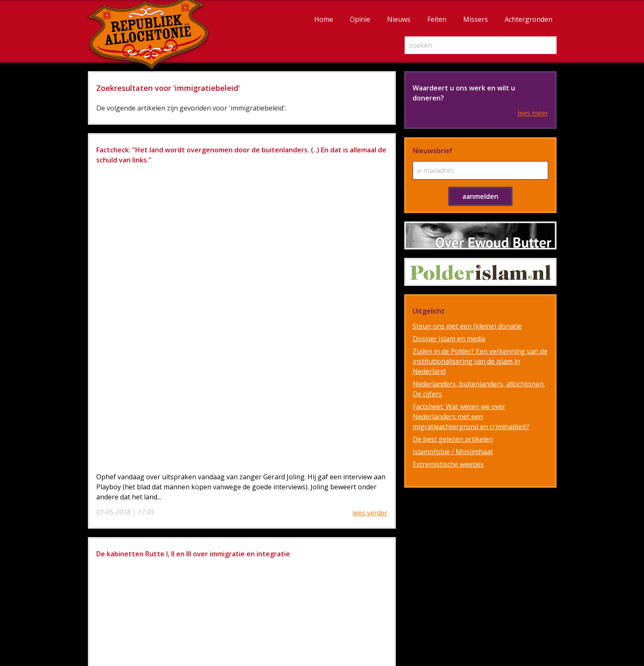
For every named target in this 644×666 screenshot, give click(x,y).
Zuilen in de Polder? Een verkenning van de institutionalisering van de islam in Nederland (480, 361)
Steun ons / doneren (383, 533)
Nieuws (399, 19)
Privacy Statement (383, 563)
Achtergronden (529, 19)
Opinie (360, 19)
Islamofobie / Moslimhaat (453, 452)
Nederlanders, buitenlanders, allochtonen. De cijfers (479, 389)
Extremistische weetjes (448, 464)
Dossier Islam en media (449, 339)
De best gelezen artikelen (453, 439)
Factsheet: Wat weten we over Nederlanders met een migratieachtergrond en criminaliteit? (471, 417)
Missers (476, 19)
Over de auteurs (383, 523)
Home (324, 19)
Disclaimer (383, 543)
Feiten (437, 19)
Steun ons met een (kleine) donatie (467, 326)
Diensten (383, 553)
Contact (383, 573)
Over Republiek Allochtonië (383, 513)
